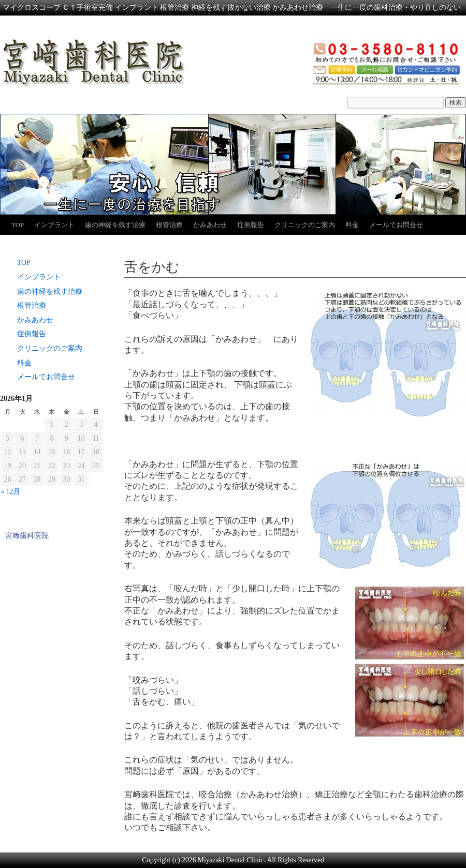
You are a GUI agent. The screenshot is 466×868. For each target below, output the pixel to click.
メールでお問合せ (396, 225)
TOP (18, 225)
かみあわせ (210, 225)
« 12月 (11, 492)
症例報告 (251, 225)
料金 (352, 225)
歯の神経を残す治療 (115, 225)
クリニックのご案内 (305, 225)
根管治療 (169, 225)
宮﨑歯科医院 (27, 536)
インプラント (54, 225)
